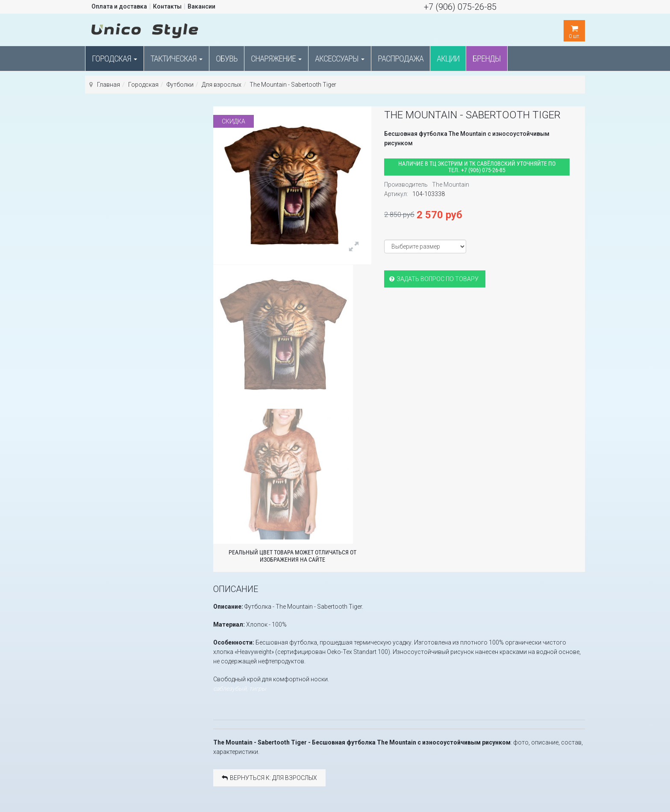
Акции (448, 59)
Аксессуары (340, 59)
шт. (574, 30)
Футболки (180, 85)
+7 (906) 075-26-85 (460, 7)
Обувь (227, 59)
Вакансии (201, 6)
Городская (115, 59)
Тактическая (176, 59)
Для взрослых (222, 85)
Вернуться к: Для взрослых (269, 778)
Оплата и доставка (119, 6)
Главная (109, 85)
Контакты (167, 6)
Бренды (487, 59)
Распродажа (401, 59)
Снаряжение (276, 59)
